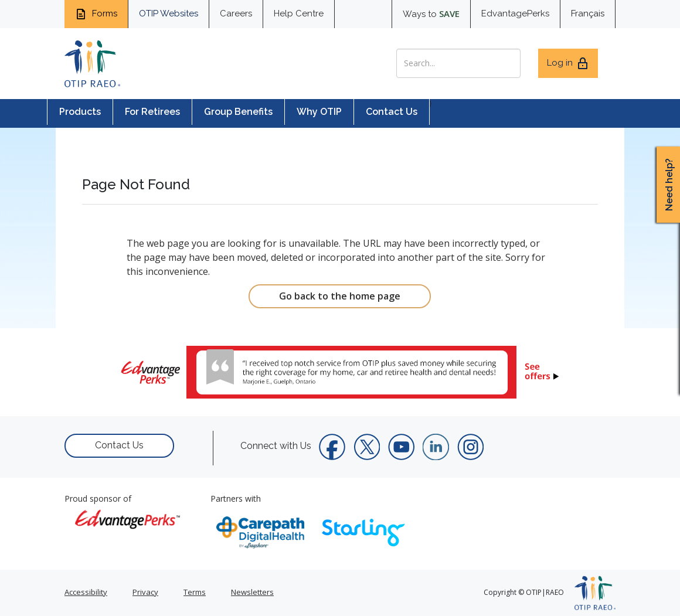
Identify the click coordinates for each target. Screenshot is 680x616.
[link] (340, 372)
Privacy (145, 592)
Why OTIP (319, 112)
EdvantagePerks (515, 13)
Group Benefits (238, 112)
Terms (195, 592)
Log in (568, 63)
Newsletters (252, 592)
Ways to (431, 13)
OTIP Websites (169, 13)
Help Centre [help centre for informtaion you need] (299, 13)
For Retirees (152, 112)
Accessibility (86, 592)
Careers (236, 13)
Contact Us (392, 112)
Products (80, 112)
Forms (96, 14)
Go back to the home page (340, 296)
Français (588, 13)
